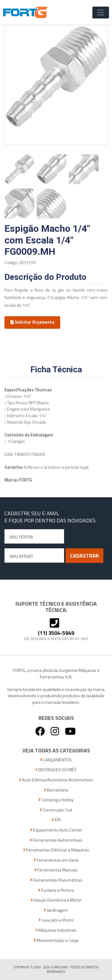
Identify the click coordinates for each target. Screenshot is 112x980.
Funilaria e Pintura (56, 890)
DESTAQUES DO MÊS (56, 770)
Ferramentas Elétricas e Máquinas (56, 850)
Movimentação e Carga (56, 940)
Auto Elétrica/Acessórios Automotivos (56, 780)
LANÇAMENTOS (56, 760)
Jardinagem (56, 910)
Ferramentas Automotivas (56, 840)
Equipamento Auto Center (56, 830)
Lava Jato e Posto (56, 920)
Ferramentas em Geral (56, 860)
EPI (56, 820)
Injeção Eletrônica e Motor (56, 900)
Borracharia (56, 790)
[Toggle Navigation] (101, 13)
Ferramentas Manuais (56, 870)
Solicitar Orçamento (32, 322)
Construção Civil (56, 810)
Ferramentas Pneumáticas (56, 880)
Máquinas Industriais (56, 930)
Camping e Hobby (56, 800)
